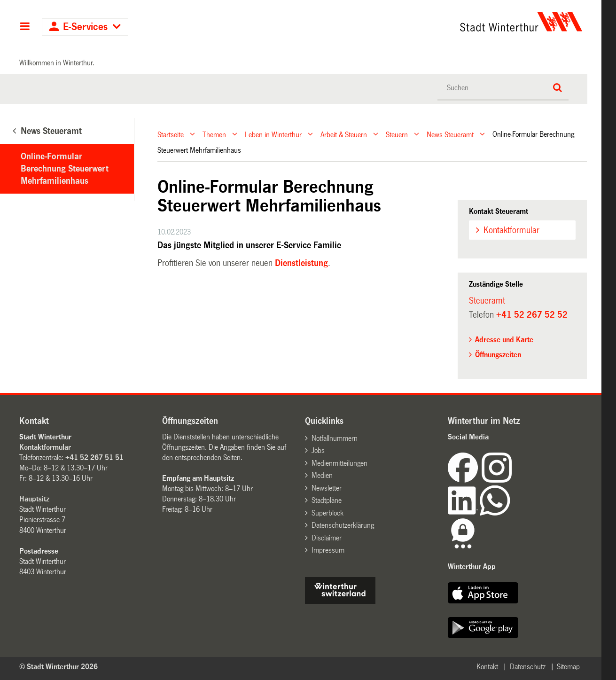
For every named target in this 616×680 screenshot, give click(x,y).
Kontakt (487, 667)
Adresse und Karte (504, 340)
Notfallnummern (335, 438)
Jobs (318, 450)
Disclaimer (327, 538)
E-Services (85, 27)
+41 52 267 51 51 (94, 457)
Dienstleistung (301, 263)
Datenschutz (528, 667)
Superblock (327, 513)
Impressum (328, 550)
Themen (214, 134)
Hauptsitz (34, 499)
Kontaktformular (511, 230)
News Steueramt (450, 134)
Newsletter (327, 488)
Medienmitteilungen (339, 463)
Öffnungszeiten (498, 355)
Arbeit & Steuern (344, 134)
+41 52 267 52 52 (532, 315)
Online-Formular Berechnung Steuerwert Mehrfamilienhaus (65, 169)
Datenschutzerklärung (343, 525)
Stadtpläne (327, 500)
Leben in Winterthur (273, 134)
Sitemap (568, 667)
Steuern (397, 134)
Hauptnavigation (25, 27)
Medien (322, 475)
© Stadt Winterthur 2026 (58, 667)
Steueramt (487, 301)
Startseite (171, 134)
